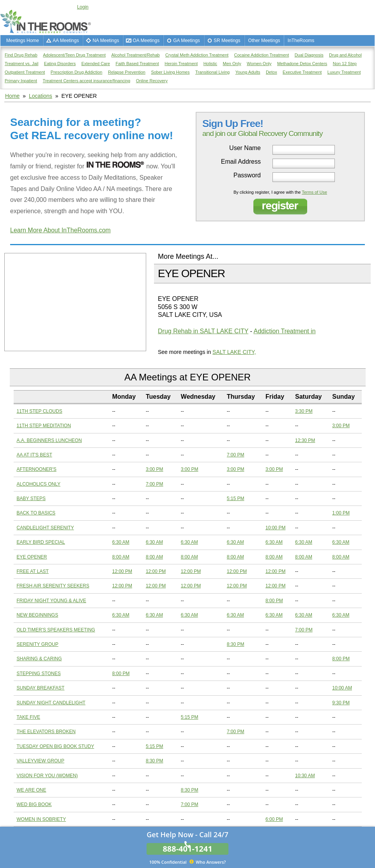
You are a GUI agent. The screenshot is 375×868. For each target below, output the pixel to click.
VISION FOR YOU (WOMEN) (47, 776)
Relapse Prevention (127, 72)
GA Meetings (187, 41)
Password (247, 175)
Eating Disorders (60, 64)
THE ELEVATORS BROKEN (46, 732)
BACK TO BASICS (36, 513)
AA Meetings (66, 41)
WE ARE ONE (32, 790)
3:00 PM (341, 426)
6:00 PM (274, 819)
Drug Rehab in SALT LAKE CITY (203, 331)
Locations (41, 96)
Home (12, 96)
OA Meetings (146, 41)
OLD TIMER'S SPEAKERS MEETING (56, 630)
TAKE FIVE (28, 717)
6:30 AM (121, 542)
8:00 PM (274, 601)
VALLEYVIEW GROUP (41, 761)
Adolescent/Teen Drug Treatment (74, 55)
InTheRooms (301, 41)
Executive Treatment (302, 72)
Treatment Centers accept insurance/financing (87, 81)
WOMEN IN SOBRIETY (42, 819)
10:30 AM (305, 776)
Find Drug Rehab (21, 55)
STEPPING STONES (39, 674)
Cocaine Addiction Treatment (262, 55)
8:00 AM (121, 557)
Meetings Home (23, 41)
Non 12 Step (345, 64)
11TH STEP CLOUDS (40, 411)
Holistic (210, 64)
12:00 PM (122, 571)
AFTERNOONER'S (37, 469)
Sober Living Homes (170, 72)
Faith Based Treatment (137, 64)
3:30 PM (304, 411)
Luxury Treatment (344, 72)
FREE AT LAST (33, 571)
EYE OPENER (32, 557)
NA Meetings (106, 41)
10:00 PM (275, 528)
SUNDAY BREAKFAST (41, 688)
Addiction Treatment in (284, 331)
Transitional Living (212, 72)
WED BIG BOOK (34, 804)
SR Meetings (227, 41)
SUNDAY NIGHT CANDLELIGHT (51, 703)
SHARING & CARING (39, 659)
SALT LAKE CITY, (234, 352)
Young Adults (248, 72)
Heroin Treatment (181, 64)
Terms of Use (314, 192)
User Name (245, 148)
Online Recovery (152, 81)
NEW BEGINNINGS (38, 615)
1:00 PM (341, 513)
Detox (272, 72)
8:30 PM (236, 644)
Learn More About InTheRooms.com (60, 230)
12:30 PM (305, 440)
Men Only (232, 64)
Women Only (259, 64)
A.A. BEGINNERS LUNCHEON (49, 440)
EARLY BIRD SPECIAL (41, 542)
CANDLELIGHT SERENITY (45, 528)
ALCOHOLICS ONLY (39, 484)
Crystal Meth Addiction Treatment (197, 55)
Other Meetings (264, 41)
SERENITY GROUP (38, 644)
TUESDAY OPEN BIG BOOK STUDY (56, 746)
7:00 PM (236, 455)
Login (83, 7)
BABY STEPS (31, 499)
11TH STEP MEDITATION (44, 426)
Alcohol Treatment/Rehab (136, 55)
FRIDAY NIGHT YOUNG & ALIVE (52, 601)
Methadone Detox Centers (302, 64)
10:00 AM (342, 688)
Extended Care (96, 64)
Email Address (241, 162)
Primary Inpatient (21, 81)
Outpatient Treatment (25, 72)
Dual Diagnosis (309, 55)
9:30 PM (341, 703)
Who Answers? (188, 862)
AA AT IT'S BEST (34, 455)
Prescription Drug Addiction (77, 72)
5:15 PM (236, 499)
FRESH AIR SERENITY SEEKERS (53, 586)
